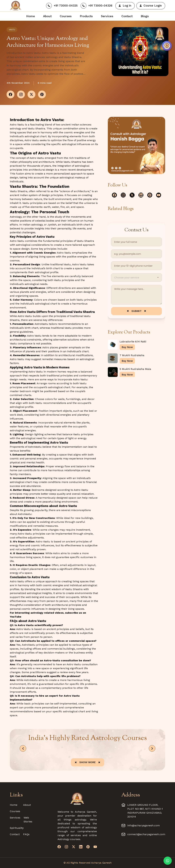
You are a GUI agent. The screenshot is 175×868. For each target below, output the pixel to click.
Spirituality (17, 828)
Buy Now (127, 347)
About (27, 805)
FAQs (26, 834)
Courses (15, 811)
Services (15, 818)
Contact (15, 834)
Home (14, 805)
